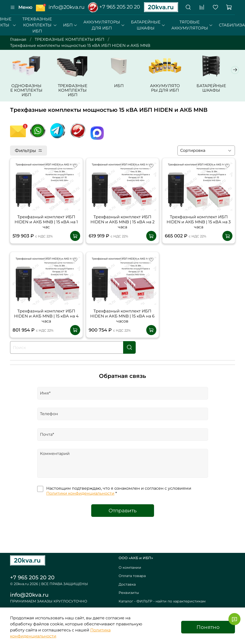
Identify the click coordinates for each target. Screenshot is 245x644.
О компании (130, 567)
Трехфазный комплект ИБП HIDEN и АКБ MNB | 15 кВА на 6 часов (122, 323)
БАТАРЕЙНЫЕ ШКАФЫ (148, 25)
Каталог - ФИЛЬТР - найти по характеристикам (162, 601)
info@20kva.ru (29, 595)
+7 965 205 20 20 (114, 7)
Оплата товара (132, 576)
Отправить (122, 517)
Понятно (208, 627)
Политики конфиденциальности (80, 500)
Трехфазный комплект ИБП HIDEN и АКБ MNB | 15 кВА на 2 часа (122, 229)
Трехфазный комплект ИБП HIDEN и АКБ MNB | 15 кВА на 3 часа (199, 229)
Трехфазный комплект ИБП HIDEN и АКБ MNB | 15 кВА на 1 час (46, 229)
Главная (18, 39)
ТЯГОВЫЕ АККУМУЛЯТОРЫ (192, 25)
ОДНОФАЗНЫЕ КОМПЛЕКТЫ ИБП (33, 99)
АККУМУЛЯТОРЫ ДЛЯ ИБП (104, 25)
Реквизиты (129, 593)
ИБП (70, 25)
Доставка (127, 584)
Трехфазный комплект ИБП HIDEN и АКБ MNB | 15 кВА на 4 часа (46, 323)
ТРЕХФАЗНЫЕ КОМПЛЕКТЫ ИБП (40, 25)
